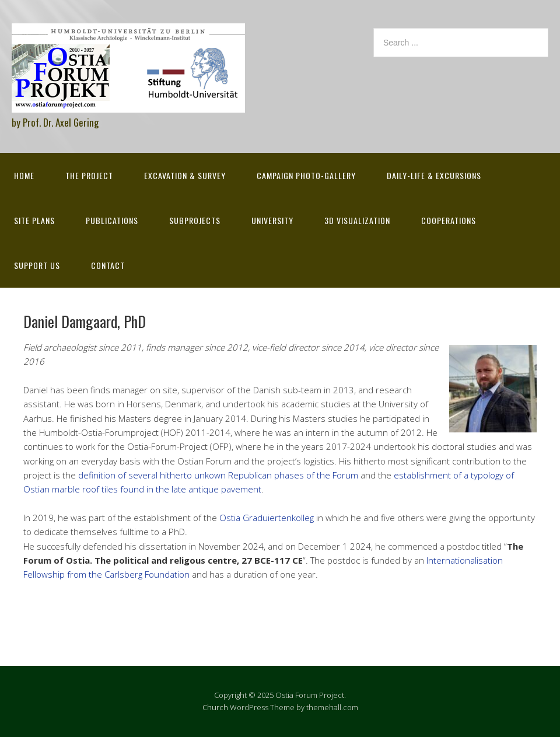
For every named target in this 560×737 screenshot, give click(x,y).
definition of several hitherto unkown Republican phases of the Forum (218, 475)
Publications (112, 220)
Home (24, 175)
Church (215, 707)
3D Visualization (357, 220)
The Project (89, 175)
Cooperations (449, 220)
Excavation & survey (185, 175)
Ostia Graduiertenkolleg (267, 518)
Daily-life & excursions (434, 175)
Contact (108, 265)
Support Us (37, 265)
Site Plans (34, 220)
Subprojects (195, 220)
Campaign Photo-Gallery (306, 175)
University (272, 220)
